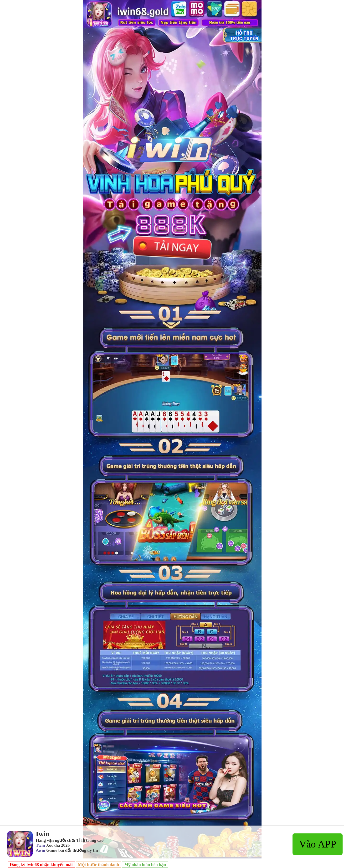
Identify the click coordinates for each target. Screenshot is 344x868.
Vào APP (318, 844)
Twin (40, 845)
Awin (41, 850)
